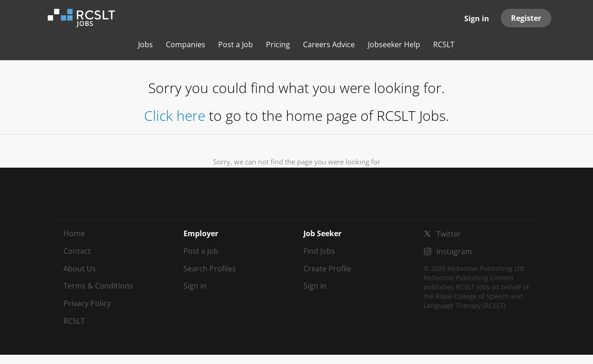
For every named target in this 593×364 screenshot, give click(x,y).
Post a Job (201, 251)
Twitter (449, 234)
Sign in (477, 19)
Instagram (454, 251)
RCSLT (74, 321)
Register (526, 18)
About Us (80, 269)
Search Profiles (210, 269)
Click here (175, 116)
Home (74, 233)
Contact (77, 251)
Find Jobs (319, 251)
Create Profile (327, 269)
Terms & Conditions (98, 286)
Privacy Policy (87, 303)
